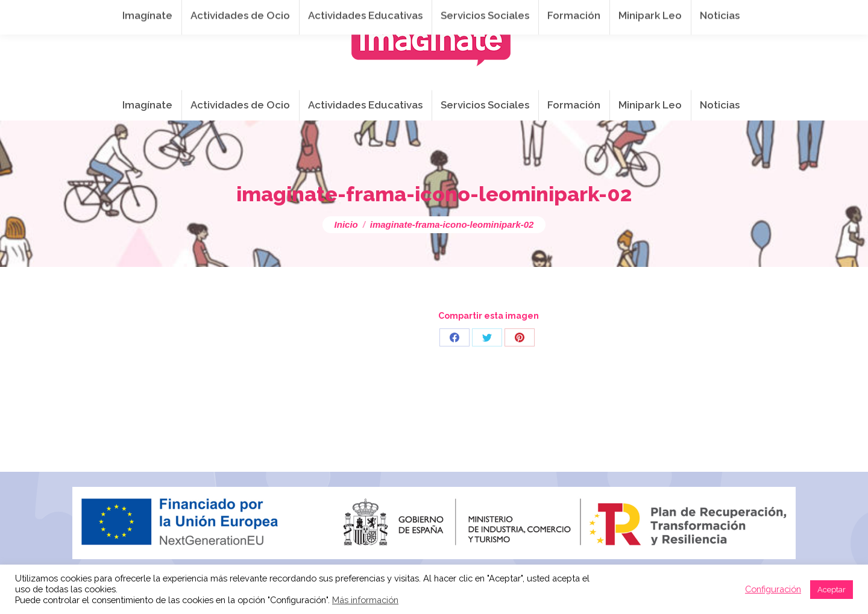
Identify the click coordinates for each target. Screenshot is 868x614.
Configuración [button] (773, 589)
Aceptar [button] (832, 590)
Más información (365, 600)
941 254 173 (274, 13)
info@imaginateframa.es (376, 13)
